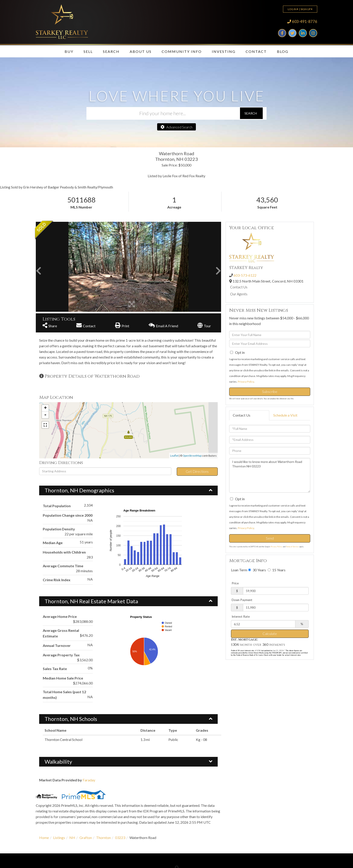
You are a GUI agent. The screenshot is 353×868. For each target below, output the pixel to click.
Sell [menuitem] (88, 51)
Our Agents (239, 294)
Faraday (89, 780)
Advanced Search (179, 127)
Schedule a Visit (285, 415)
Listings (59, 838)
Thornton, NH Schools (71, 719)
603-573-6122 (245, 275)
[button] (251, 113)
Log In (292, 9)
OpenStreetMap (192, 456)
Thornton (103, 838)
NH (72, 838)
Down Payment (242, 600)
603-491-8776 (305, 21)
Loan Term (239, 570)
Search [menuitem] (111, 51)
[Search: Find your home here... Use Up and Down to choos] (163, 113)
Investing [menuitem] (224, 51)
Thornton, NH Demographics (79, 490)
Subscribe (270, 391)
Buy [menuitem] (69, 51)
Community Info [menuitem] (182, 51)
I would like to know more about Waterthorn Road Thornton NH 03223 (270, 475)
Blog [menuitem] (283, 51)
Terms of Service (292, 547)
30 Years (257, 570)
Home (44, 838)
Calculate (270, 634)
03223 (120, 838)
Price (235, 583)
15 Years (277, 570)
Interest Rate (241, 617)
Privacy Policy (246, 382)
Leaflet (174, 456)
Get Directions (197, 471)
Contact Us (239, 287)
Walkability (58, 761)
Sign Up (306, 9)
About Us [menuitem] (141, 51)
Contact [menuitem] (256, 51)
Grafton (86, 838)
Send (270, 538)
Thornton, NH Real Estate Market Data (91, 601)
